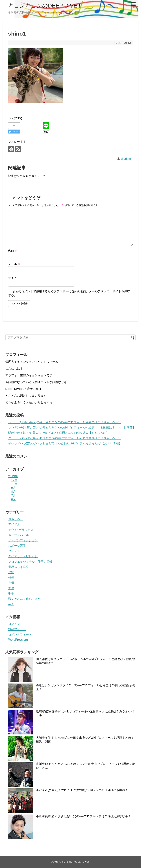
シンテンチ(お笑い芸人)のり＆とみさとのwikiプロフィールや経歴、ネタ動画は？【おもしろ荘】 (72, 427)
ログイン (14, 624)
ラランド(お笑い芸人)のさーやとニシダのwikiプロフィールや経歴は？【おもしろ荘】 (65, 422)
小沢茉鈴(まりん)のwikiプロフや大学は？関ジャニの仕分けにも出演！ (82, 790)
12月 (14, 480)
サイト (12, 278)
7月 (13, 495)
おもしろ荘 (16, 519)
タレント (14, 551)
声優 (11, 583)
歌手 (11, 593)
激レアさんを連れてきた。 (26, 599)
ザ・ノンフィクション (23, 540)
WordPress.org (18, 640)
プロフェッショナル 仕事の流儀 (30, 562)
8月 (13, 492)
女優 (11, 588)
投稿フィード (17, 629)
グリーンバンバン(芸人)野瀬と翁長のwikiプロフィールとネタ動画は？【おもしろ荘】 (65, 438)
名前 (13, 251)
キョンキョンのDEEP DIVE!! (44, 6)
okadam (126, 159)
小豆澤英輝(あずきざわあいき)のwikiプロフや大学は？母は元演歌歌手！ (83, 816)
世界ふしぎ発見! (19, 567)
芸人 (11, 604)
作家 (11, 572)
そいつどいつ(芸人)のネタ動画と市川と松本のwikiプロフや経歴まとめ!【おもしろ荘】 (65, 443)
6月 (13, 499)
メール (14, 264)
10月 (14, 484)
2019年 (13, 476)
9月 (13, 488)
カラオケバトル (19, 535)
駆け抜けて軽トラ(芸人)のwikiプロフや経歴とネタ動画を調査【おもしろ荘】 (59, 433)
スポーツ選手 (17, 546)
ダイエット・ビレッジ (23, 556)
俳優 (11, 578)
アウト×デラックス (21, 530)
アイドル (14, 524)
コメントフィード (20, 635)
